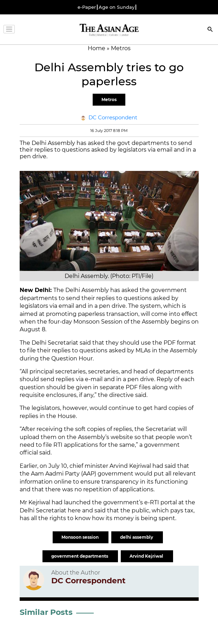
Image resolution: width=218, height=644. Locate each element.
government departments (80, 556)
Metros (109, 99)
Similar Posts (46, 612)
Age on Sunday (117, 7)
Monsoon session (81, 537)
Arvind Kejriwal (147, 556)
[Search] (210, 30)
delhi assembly (137, 537)
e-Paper (87, 7)
